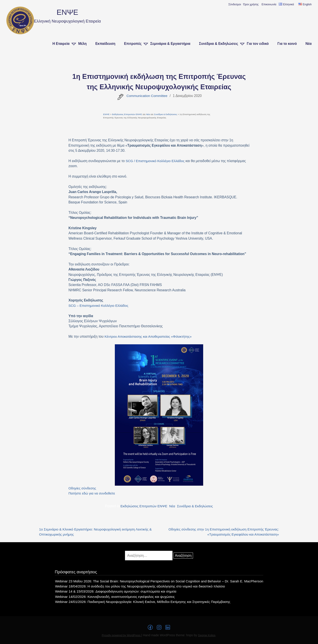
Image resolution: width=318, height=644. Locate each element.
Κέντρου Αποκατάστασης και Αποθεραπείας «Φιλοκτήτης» (149, 336)
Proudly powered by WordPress (121, 636)
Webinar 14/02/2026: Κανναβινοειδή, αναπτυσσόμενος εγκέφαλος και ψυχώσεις (114, 597)
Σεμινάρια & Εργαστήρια (170, 44)
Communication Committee (147, 96)
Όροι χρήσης (251, 4)
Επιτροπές (133, 44)
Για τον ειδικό (258, 44)
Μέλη (82, 44)
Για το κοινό (287, 44)
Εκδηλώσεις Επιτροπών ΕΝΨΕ (127, 114)
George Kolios (207, 636)
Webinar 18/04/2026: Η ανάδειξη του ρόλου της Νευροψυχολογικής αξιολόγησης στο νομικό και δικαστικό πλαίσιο (140, 586)
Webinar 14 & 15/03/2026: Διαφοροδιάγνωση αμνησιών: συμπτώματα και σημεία (115, 592)
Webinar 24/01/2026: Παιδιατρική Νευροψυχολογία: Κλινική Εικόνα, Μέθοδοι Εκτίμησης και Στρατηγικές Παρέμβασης (143, 602)
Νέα (309, 44)
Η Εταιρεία (61, 44)
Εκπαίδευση (105, 44)
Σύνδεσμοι (235, 4)
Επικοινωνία (269, 4)
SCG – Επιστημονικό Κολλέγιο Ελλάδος (99, 306)
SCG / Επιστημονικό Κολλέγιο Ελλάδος (155, 161)
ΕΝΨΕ (67, 12)
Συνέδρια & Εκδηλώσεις (219, 44)
